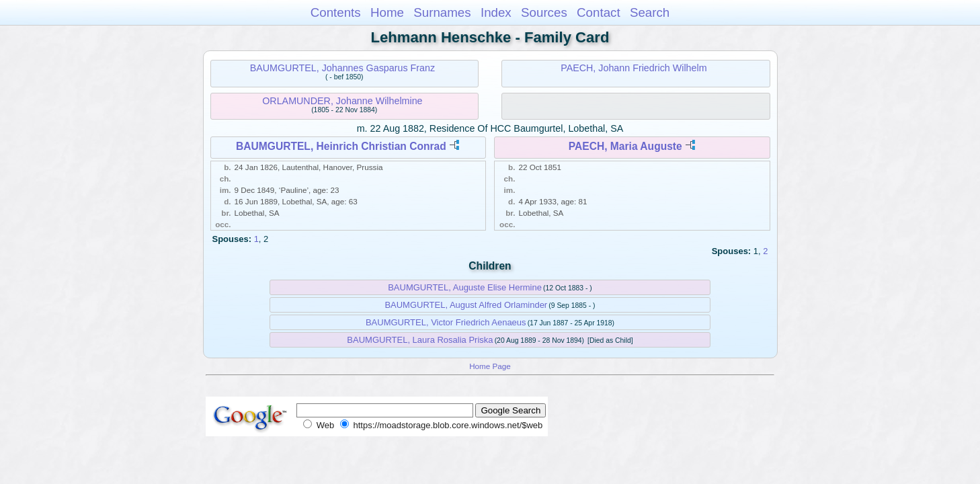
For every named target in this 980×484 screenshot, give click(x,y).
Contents (336, 12)
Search (650, 12)
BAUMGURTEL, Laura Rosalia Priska (420, 340)
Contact (599, 12)
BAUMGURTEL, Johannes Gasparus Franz (342, 68)
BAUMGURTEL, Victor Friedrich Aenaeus (446, 322)
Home (387, 12)
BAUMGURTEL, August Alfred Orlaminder (466, 305)
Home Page (490, 366)
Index (496, 12)
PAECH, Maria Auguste (625, 146)
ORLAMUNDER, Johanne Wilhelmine (342, 101)
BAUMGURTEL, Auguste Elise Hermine (465, 287)
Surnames (442, 12)
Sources (544, 12)
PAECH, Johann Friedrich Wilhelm (634, 68)
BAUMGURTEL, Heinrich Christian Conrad (341, 146)
